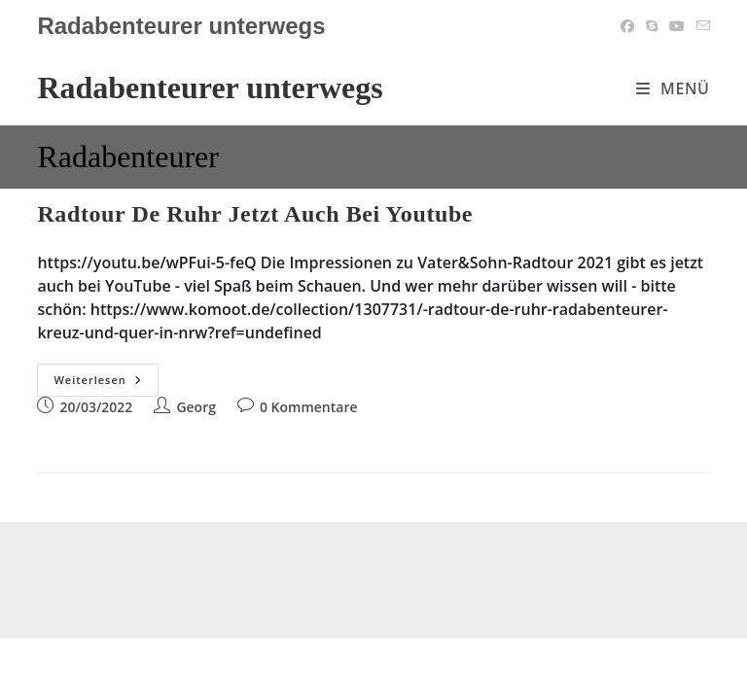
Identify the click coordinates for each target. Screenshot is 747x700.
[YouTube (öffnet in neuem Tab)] (677, 26)
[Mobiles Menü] (673, 88)
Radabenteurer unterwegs (210, 87)
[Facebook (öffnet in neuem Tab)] (627, 26)
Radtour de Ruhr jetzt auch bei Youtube (255, 214)
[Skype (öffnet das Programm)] (652, 26)
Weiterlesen (106, 384)
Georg (196, 407)
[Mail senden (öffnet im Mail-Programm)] (700, 26)
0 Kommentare (309, 407)
